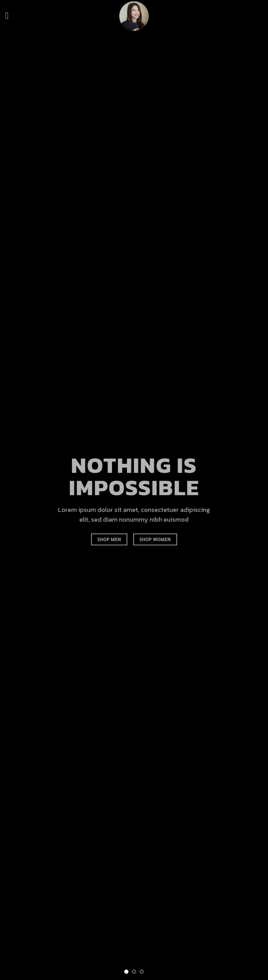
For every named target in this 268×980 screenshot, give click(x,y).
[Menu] (10, 16)
